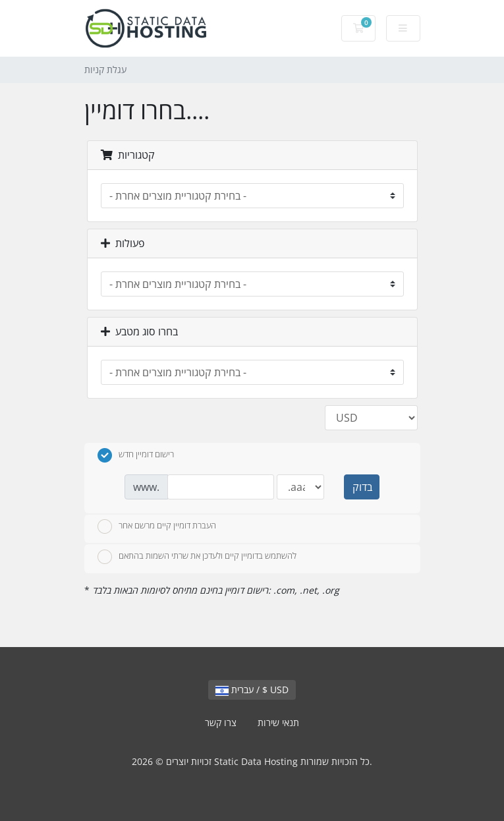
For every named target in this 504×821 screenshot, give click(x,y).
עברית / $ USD (252, 690)
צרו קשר (221, 722)
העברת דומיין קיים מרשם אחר (157, 526)
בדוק (362, 487)
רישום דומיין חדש (136, 455)
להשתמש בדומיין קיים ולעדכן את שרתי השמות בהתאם (197, 557)
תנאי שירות (278, 722)
